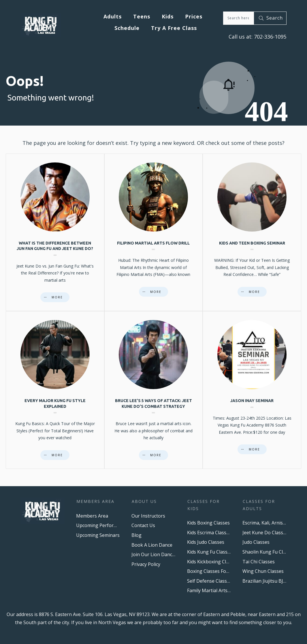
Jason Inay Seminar (252, 390)
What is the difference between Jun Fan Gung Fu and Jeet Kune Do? (55, 232)
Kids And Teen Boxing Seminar (252, 232)
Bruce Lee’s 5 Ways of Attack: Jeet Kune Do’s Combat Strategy (154, 390)
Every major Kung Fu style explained (55, 390)
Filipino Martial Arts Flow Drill (154, 232)
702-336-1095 (269, 37)
